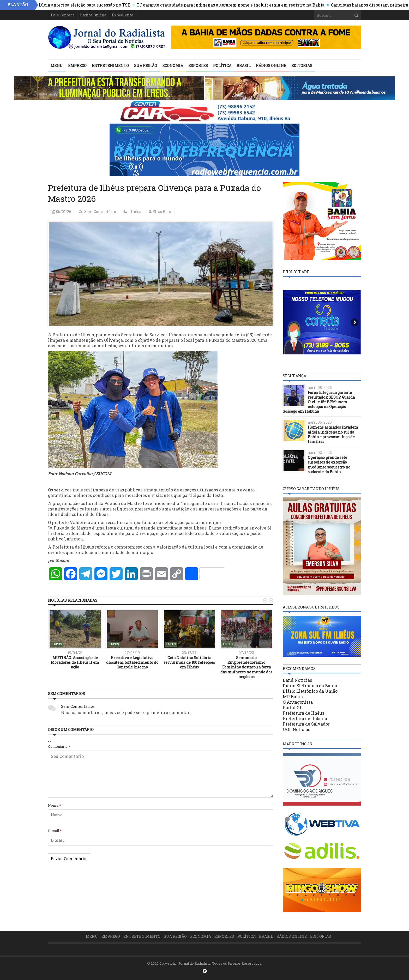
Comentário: (59, 746)
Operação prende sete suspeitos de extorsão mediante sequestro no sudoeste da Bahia (329, 465)
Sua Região (146, 66)
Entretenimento (110, 66)
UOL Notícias (296, 729)
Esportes (198, 66)
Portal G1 (292, 707)
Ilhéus (135, 212)
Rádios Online (93, 15)
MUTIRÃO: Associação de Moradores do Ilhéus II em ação (75, 662)
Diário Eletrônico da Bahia (310, 686)
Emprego (77, 66)
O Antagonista (298, 702)
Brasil (244, 66)
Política (222, 66)
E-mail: (55, 831)
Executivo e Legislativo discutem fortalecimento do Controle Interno (132, 662)
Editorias (302, 66)
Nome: (55, 805)
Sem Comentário (100, 212)
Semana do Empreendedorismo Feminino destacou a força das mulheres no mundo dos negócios (246, 667)
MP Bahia (293, 696)
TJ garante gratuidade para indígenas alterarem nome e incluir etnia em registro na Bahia (236, 5)
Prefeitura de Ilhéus (303, 713)
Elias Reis (162, 212)
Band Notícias (297, 680)
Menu (57, 66)
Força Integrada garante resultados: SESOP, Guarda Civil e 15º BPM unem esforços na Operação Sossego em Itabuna (319, 402)
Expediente (123, 15)
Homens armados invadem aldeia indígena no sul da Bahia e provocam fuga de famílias (333, 434)
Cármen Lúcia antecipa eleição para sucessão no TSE (81, 5)
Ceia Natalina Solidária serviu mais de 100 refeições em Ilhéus (189, 662)
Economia (173, 66)
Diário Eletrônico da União (310, 691)
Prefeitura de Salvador (306, 724)
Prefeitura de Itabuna (305, 718)
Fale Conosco (63, 15)
